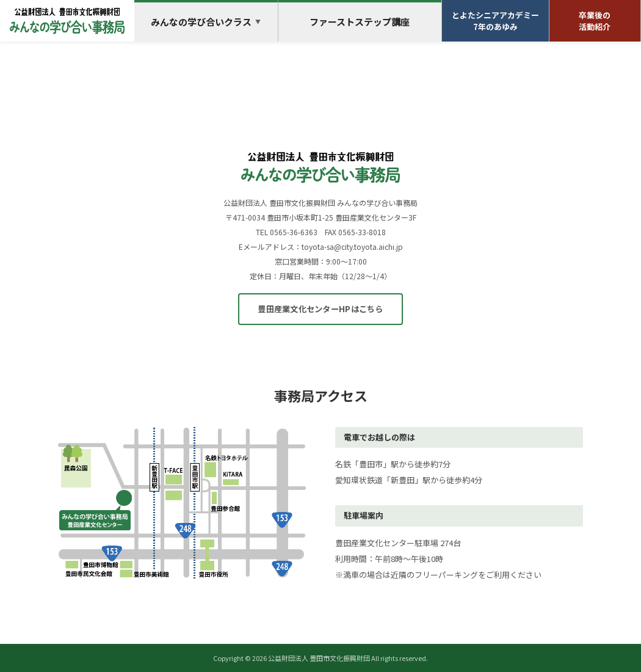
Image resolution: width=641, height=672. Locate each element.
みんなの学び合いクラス (206, 22)
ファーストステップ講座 (360, 22)
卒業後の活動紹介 (595, 21)
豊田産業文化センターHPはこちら (320, 309)
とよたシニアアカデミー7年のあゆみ (495, 21)
